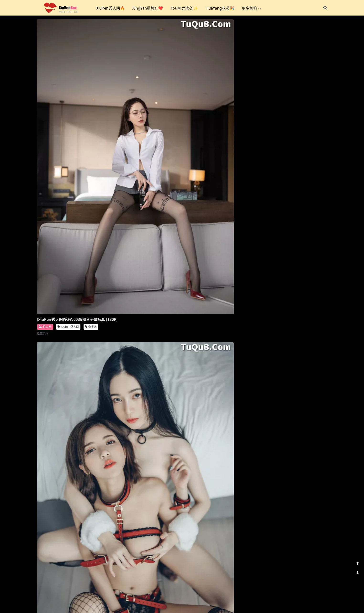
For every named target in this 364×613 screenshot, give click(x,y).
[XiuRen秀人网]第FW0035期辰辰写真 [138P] (142, 131)
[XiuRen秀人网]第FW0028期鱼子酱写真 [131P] (71, 407)
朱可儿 (91, 275)
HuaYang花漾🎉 (220, 8)
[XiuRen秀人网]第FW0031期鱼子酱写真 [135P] (144, 269)
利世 (236, 267)
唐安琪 (238, 417)
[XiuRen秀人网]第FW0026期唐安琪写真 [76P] (218, 407)
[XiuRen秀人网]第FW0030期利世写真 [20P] (216, 258)
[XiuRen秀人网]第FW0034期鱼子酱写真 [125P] (218, 131)
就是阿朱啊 (314, 267)
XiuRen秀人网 (68, 142)
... (301, 579)
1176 (313, 579)
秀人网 (45, 141)
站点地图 (188, 603)
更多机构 (251, 8)
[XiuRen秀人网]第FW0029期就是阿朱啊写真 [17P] (291, 258)
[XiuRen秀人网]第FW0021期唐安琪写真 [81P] (291, 544)
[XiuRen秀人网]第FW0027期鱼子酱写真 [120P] (144, 407)
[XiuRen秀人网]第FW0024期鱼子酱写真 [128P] (71, 549)
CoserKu (203, 603)
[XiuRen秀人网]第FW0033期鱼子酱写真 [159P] (291, 131)
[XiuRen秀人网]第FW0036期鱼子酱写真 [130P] (71, 131)
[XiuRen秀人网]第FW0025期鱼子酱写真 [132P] (291, 407)
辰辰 (163, 142)
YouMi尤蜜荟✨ (184, 8)
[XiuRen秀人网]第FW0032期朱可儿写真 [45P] (71, 265)
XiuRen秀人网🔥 (111, 8)
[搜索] (325, 8)
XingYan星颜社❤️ (148, 8)
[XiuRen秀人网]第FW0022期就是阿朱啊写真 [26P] (218, 544)
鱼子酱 (91, 142)
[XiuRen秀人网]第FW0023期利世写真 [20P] (142, 533)
